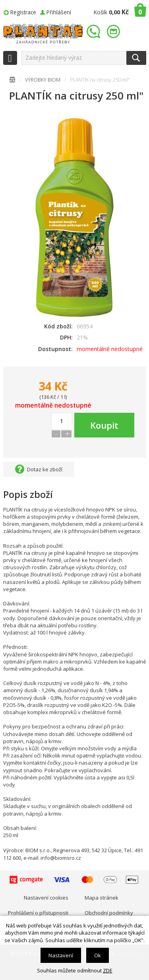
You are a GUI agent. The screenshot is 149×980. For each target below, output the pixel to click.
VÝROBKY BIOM (43, 80)
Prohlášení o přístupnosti (38, 913)
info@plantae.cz (114, 32)
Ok (98, 955)
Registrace (23, 12)
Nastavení (61, 955)
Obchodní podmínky (109, 913)
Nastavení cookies (46, 898)
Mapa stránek (102, 898)
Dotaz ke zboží (45, 469)
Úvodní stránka (12, 81)
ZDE (108, 970)
